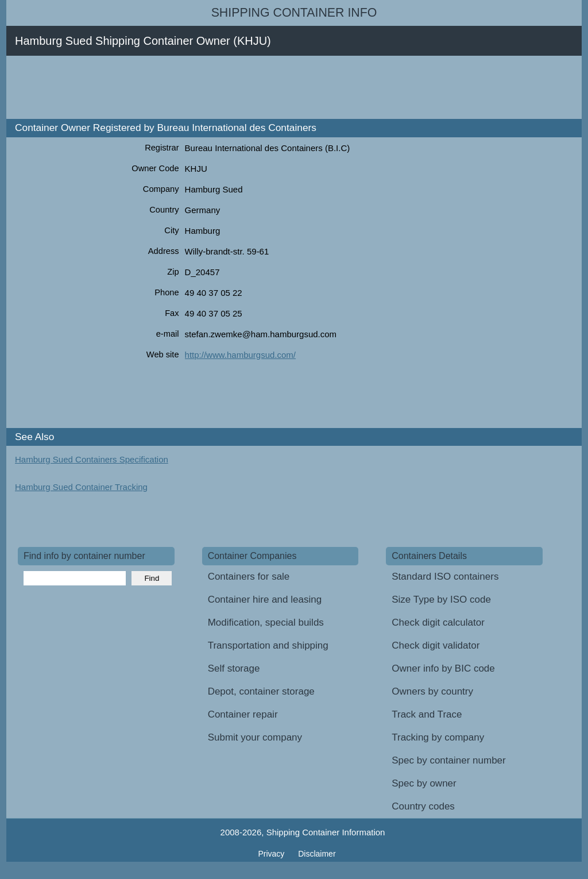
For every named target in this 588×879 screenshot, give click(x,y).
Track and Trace (427, 714)
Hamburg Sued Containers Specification (92, 459)
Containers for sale (249, 577)
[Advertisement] (227, 87)
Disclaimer (317, 854)
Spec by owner (424, 783)
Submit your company (255, 737)
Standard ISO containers (445, 577)
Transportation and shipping (268, 645)
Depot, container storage (261, 691)
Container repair (243, 714)
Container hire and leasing (265, 600)
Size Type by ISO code (441, 600)
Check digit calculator (438, 622)
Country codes (423, 806)
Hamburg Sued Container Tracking (81, 487)
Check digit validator (436, 645)
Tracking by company (438, 737)
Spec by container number (448, 760)
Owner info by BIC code (443, 668)
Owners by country (432, 691)
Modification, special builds (266, 622)
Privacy (272, 854)
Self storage (234, 668)
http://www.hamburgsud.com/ (240, 355)
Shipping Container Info (294, 13)
